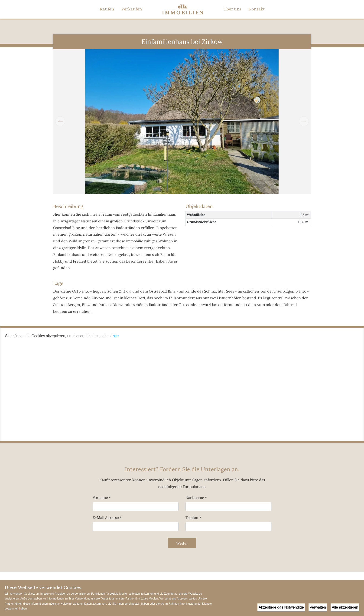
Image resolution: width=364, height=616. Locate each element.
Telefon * (193, 517)
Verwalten (318, 607)
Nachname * (196, 497)
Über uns (232, 9)
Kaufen (107, 9)
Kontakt (257, 9)
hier (116, 336)
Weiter (182, 543)
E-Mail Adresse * (107, 517)
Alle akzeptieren (345, 607)
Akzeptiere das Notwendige (281, 607)
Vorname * (102, 497)
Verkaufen (132, 9)
